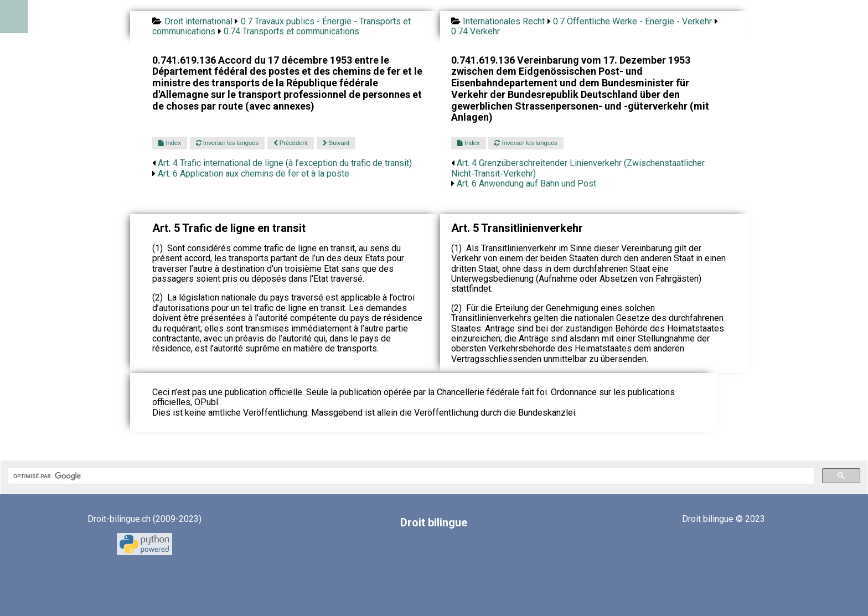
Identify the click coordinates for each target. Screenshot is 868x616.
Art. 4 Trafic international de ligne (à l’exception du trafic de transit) (285, 163)
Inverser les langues (227, 143)
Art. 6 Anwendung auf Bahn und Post (526, 183)
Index (169, 143)
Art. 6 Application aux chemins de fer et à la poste (254, 174)
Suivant (336, 143)
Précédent (291, 143)
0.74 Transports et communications (291, 31)
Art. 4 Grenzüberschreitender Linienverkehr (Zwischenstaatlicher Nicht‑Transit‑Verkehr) (578, 168)
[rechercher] (410, 476)
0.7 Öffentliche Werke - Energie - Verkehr (632, 21)
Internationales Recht (504, 21)
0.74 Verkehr (476, 31)
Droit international (198, 21)
